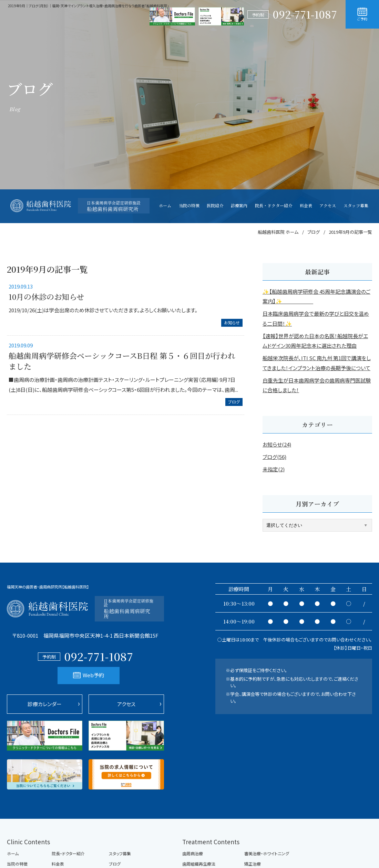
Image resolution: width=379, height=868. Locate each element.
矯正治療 (253, 864)
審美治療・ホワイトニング (267, 854)
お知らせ (232, 322)
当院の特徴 (17, 864)
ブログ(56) (274, 457)
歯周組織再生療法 (199, 864)
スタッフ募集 (120, 854)
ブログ (234, 402)
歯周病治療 (193, 854)
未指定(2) (274, 469)
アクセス (126, 704)
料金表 (58, 864)
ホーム (13, 854)
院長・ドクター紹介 (68, 854)
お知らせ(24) (277, 444)
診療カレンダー (45, 704)
